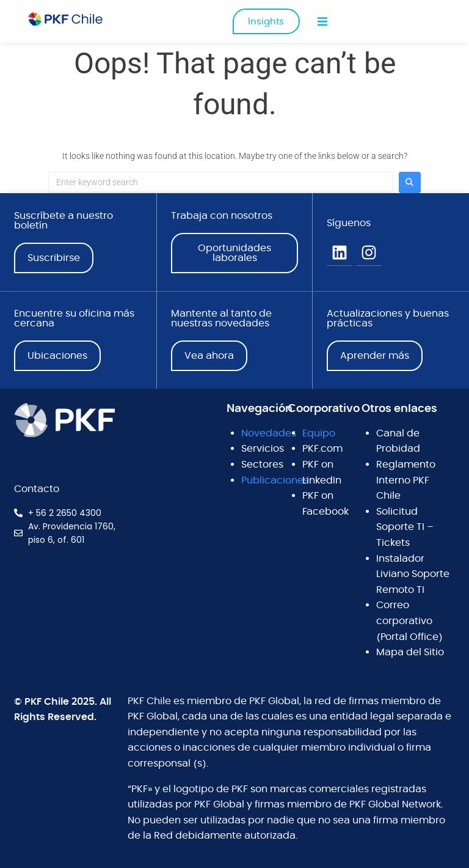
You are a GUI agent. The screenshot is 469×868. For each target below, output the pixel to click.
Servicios (263, 449)
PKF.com (322, 449)
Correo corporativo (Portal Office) (409, 621)
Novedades (269, 433)
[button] (323, 22)
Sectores (262, 465)
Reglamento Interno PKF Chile (406, 480)
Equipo (319, 433)
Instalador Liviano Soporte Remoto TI (413, 574)
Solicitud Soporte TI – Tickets (405, 527)
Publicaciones (275, 480)
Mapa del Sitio (410, 652)
